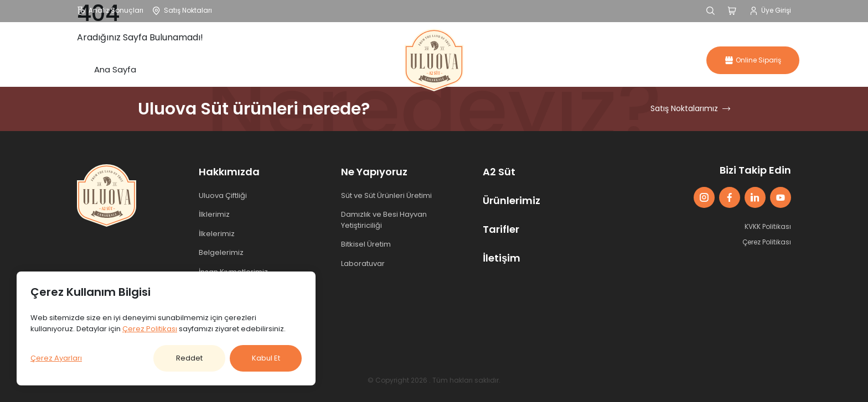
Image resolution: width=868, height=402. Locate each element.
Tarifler (566, 60)
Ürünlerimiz (512, 200)
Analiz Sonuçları (110, 10)
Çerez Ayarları (56, 358)
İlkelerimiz (217, 234)
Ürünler (262, 60)
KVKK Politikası (768, 226)
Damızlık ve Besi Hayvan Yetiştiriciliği (384, 220)
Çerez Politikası (767, 242)
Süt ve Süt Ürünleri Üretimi (386, 195)
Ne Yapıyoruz (374, 172)
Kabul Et (266, 358)
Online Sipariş (753, 60)
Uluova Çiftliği (223, 195)
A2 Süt (505, 60)
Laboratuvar (363, 263)
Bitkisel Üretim (366, 244)
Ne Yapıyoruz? (343, 60)
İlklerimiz (214, 214)
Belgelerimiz (221, 252)
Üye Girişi (770, 10)
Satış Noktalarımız (690, 108)
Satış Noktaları (182, 10)
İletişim (629, 60)
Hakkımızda (187, 60)
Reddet (189, 358)
